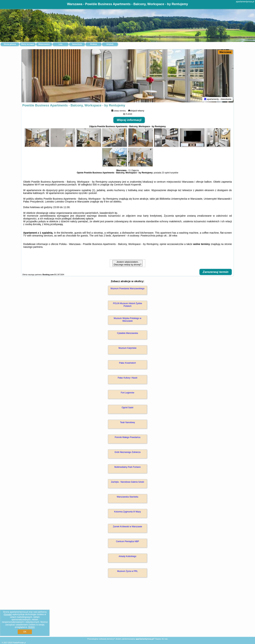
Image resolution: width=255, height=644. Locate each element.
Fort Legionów (127, 393)
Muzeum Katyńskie (127, 348)
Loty (60, 44)
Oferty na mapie (28, 44)
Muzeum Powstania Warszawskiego (127, 289)
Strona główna (10, 44)
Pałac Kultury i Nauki (128, 378)
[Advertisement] (127, 611)
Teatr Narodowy (127, 422)
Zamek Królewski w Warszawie (128, 527)
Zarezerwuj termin (216, 272)
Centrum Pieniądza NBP (127, 541)
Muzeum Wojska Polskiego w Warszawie (127, 320)
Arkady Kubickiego (127, 556)
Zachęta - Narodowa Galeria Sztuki (128, 482)
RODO (32, 627)
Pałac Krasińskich (128, 363)
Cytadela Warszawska (127, 333)
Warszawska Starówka (128, 497)
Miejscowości (44, 44)
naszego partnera (33, 247)
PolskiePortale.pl (19, 643)
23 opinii (166, 173)
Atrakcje (93, 44)
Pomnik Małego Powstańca (128, 437)
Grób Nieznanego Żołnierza (128, 452)
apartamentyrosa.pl (245, 2)
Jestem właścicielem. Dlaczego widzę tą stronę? (127, 263)
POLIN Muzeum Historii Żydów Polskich (127, 305)
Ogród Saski (127, 408)
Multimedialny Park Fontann (128, 467)
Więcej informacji (129, 120)
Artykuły (110, 44)
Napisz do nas (161, 639)
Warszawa (225, 52)
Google (8, 614)
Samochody (77, 44)
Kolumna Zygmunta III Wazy (127, 512)
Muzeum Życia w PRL (128, 571)
